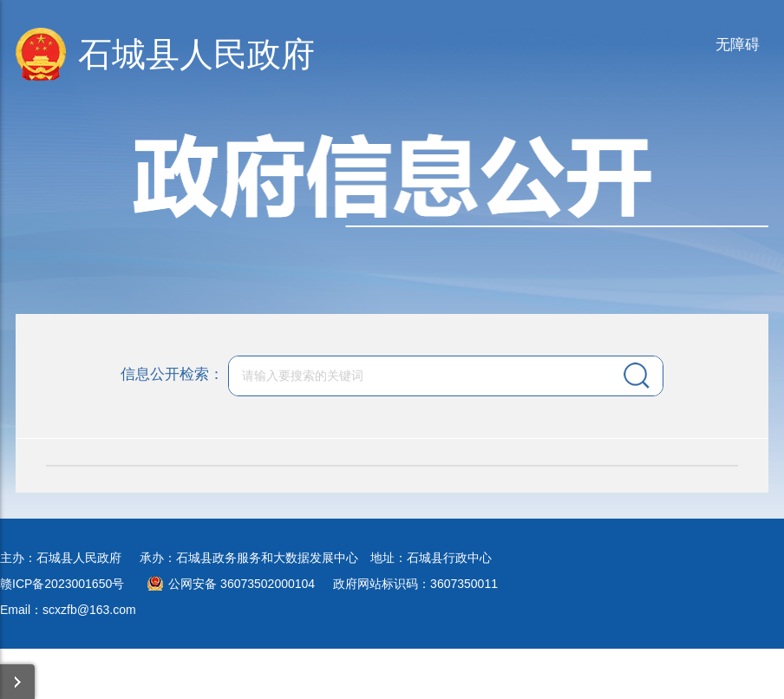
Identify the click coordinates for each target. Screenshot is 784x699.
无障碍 (738, 45)
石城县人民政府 (196, 54)
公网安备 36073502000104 (242, 584)
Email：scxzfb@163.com (68, 610)
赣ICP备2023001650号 (62, 584)
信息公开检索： (172, 374)
